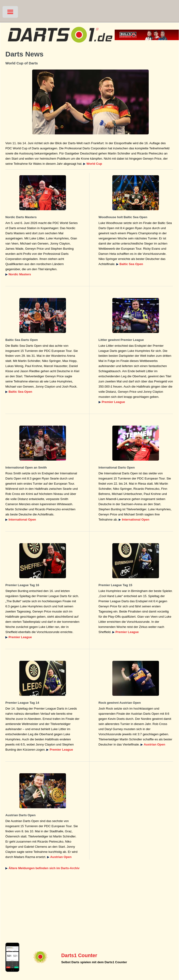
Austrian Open (155, 744)
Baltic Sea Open (131, 264)
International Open (22, 520)
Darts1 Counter (79, 955)
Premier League (113, 402)
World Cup (94, 164)
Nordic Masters (20, 274)
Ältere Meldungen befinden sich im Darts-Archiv (44, 868)
